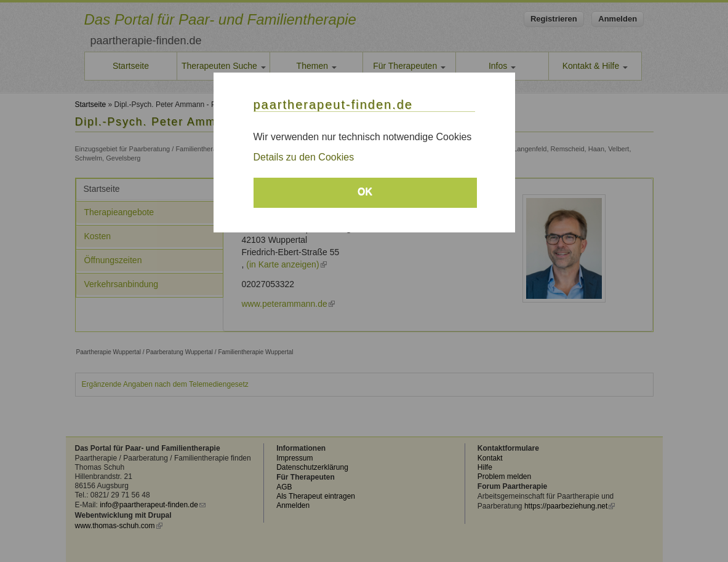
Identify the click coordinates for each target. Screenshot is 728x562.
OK (365, 192)
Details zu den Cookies (304, 157)
